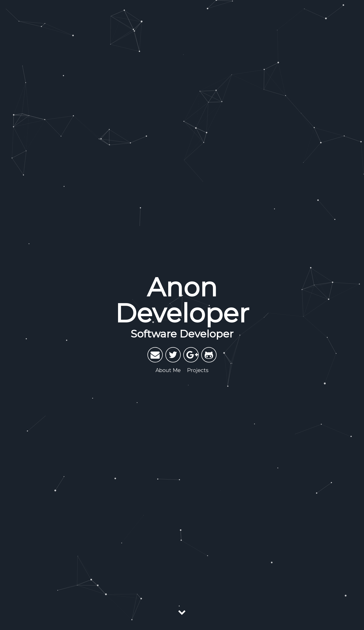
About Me (168, 370)
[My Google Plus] (191, 355)
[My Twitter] (173, 355)
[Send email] (155, 355)
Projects (198, 370)
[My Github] (209, 355)
